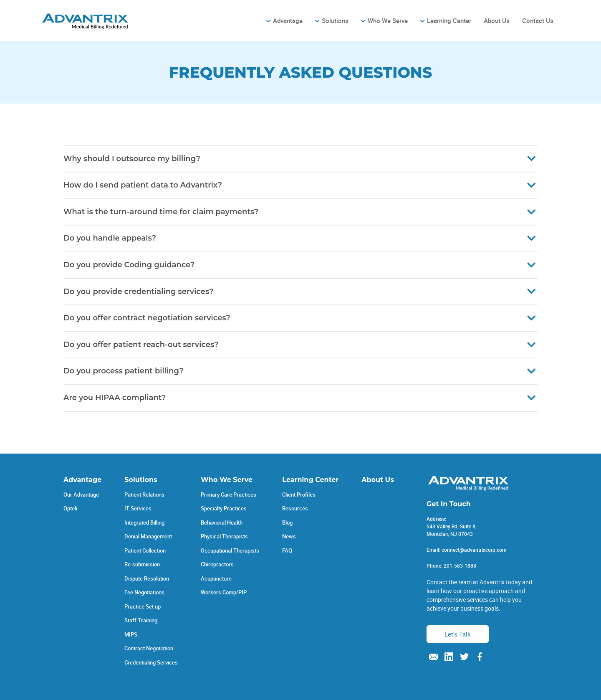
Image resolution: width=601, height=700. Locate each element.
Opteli (70, 508)
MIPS (131, 634)
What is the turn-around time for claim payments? (161, 212)
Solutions (335, 20)
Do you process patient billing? (124, 371)
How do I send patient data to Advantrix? (143, 185)
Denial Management (148, 536)
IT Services (138, 508)
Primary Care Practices (229, 495)
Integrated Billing (144, 522)
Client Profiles (299, 495)
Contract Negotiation (149, 648)
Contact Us (538, 20)
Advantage (288, 20)
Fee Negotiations (144, 592)
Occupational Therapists (230, 550)
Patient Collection (145, 550)
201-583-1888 (460, 566)
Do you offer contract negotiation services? (147, 318)
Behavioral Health (222, 522)
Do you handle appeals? (110, 238)
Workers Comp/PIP (224, 592)
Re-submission (142, 564)
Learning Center (449, 20)
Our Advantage (81, 495)
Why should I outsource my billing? (132, 159)
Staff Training (141, 620)
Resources (295, 508)
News (289, 536)
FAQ (287, 550)
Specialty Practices (224, 508)
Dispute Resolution (147, 578)
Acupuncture (216, 578)
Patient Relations (144, 495)
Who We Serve (388, 20)
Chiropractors (217, 564)
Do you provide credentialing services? (138, 292)
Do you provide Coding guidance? (129, 265)
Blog (287, 522)
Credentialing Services (151, 662)
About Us (497, 20)
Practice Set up (143, 606)
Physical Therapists (224, 536)
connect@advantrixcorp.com (474, 550)
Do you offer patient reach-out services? (141, 345)
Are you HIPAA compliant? (115, 398)
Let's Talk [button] (458, 634)
